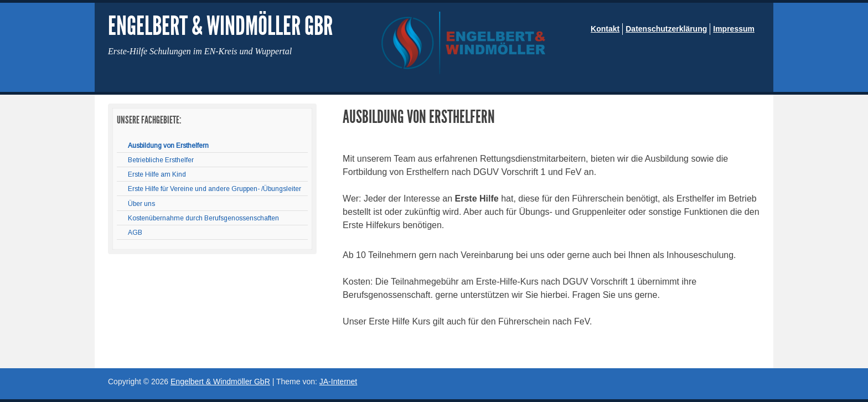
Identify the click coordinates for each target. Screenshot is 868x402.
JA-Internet (338, 382)
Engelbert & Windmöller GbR (220, 26)
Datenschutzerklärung (666, 29)
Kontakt (605, 29)
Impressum (734, 29)
